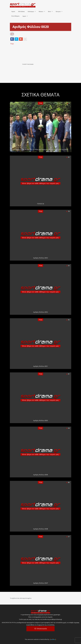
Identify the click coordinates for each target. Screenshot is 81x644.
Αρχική (13, 11)
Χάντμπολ (58, 12)
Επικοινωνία (42, 629)
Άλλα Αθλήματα (15, 16)
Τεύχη (12, 44)
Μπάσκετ (41, 12)
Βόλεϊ (50, 12)
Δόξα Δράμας (21, 11)
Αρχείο (24, 16)
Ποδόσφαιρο (31, 12)
